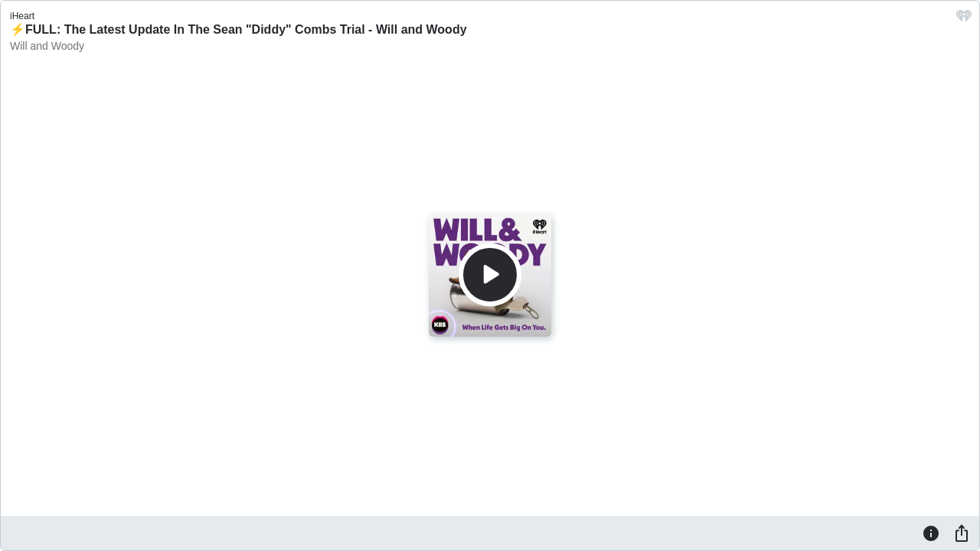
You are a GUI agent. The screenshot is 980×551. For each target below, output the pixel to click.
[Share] (962, 533)
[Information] (931, 533)
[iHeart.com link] (964, 20)
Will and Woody (47, 46)
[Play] (490, 275)
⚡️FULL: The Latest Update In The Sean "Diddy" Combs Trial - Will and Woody (238, 29)
